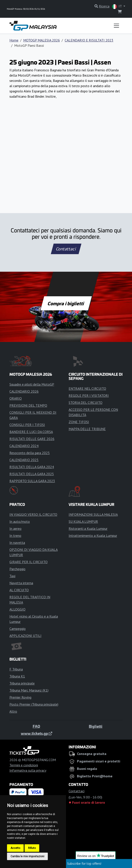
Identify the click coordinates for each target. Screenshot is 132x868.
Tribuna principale (22, 683)
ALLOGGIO (17, 609)
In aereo (15, 528)
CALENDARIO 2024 (24, 446)
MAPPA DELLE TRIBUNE (87, 429)
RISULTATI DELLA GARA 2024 (32, 467)
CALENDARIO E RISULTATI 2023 (89, 40)
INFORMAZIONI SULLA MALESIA (93, 514)
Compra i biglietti (66, 303)
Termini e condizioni (24, 765)
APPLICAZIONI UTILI (25, 636)
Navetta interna (21, 583)
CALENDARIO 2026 (24, 391)
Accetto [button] (15, 848)
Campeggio (18, 629)
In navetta (17, 543)
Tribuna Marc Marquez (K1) (29, 690)
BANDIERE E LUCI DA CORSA (31, 432)
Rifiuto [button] (32, 848)
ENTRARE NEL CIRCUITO (87, 388)
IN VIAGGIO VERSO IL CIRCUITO (33, 514)
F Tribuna (16, 669)
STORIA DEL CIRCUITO (86, 403)
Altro (13, 711)
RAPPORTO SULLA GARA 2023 (32, 481)
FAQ (36, 726)
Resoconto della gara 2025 (30, 453)
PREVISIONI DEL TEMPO (28, 405)
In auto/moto (20, 521)
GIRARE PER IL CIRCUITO (29, 562)
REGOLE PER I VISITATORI (89, 395)
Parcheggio (17, 569)
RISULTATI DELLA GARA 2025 (32, 474)
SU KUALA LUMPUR (83, 521)
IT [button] (117, 6)
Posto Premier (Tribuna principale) (34, 704)
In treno (15, 536)
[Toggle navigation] (116, 26)
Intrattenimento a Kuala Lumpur (93, 536)
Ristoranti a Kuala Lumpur (88, 528)
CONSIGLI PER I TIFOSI (27, 425)
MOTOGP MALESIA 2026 (42, 40)
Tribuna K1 (17, 676)
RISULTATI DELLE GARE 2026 (32, 439)
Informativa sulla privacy (28, 770)
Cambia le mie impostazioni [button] (27, 856)
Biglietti (96, 726)
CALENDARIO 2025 (24, 460)
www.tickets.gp (37, 733)
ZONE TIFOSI (79, 422)
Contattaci (66, 249)
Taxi (12, 576)
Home (14, 40)
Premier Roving (20, 697)
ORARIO (16, 398)
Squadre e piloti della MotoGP (32, 384)
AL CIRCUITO (19, 590)
